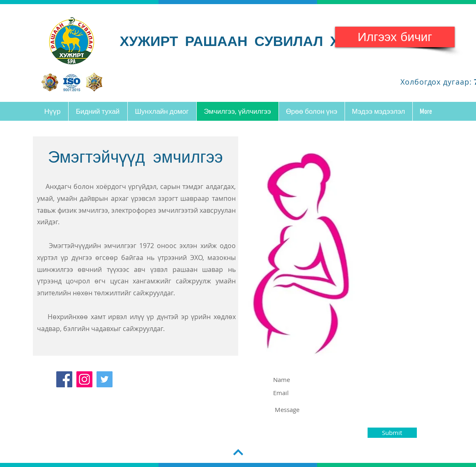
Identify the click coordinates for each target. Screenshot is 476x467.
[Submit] (392, 433)
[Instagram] (84, 379)
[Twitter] (105, 379)
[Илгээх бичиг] (395, 37)
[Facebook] (64, 379)
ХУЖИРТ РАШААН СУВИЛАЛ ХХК (239, 40)
